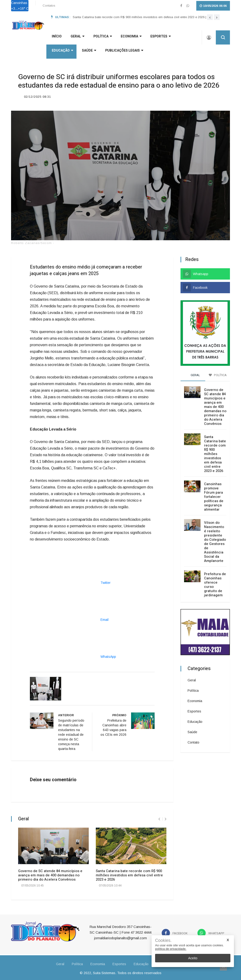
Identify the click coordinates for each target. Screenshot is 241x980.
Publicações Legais (91, 52)
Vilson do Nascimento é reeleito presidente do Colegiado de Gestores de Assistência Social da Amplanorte (215, 540)
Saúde (57, 52)
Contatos (49, 6)
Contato (193, 741)
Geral (192, 679)
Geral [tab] (193, 373)
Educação (181, 38)
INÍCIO (55, 38)
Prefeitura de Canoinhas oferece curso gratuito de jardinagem (215, 583)
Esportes (153, 38)
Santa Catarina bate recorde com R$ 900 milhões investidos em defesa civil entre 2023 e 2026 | (139, 17)
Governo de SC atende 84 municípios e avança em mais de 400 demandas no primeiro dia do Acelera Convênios (50, 874)
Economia (125, 38)
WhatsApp (73, 655)
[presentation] (210, 17)
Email (69, 618)
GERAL (74, 38)
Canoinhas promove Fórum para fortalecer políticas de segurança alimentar (214, 495)
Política (98, 38)
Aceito (193, 958)
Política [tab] (218, 373)
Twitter (70, 581)
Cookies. (163, 941)
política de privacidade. (171, 949)
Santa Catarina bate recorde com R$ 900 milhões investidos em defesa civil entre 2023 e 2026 (129, 874)
